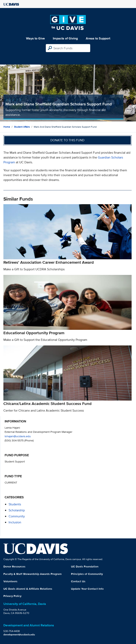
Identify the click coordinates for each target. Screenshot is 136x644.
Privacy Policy (12, 596)
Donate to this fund (67, 140)
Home (7, 127)
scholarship (17, 510)
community (17, 516)
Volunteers (10, 581)
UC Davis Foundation (85, 566)
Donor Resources (14, 566)
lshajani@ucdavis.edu (18, 436)
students (15, 504)
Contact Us (78, 581)
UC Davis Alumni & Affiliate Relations (28, 589)
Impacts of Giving (65, 38)
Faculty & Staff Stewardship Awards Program (32, 574)
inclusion (15, 522)
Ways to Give (35, 38)
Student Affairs (22, 127)
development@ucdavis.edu (19, 634)
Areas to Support (98, 38)
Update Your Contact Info (87, 589)
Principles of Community (87, 574)
